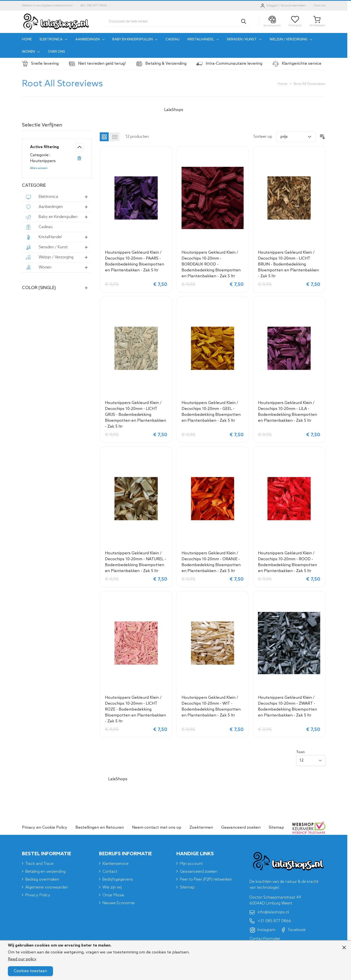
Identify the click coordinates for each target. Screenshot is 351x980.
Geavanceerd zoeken (241, 828)
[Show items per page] (311, 761)
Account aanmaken (293, 6)
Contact (110, 872)
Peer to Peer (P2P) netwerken (206, 879)
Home (283, 84)
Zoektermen (201, 828)
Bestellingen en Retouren (100, 828)
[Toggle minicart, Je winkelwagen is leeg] (318, 22)
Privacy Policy (38, 895)
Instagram (263, 930)
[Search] (244, 21)
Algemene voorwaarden (47, 887)
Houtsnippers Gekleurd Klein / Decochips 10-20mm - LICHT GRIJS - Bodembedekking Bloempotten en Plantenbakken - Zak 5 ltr (135, 415)
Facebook (293, 930)
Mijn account (191, 864)
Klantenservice (116, 864)
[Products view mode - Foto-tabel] (104, 137)
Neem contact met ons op (157, 828)
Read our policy (22, 959)
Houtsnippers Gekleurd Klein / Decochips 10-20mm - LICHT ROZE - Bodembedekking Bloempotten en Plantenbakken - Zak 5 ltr (135, 709)
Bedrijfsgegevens (118, 879)
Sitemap (276, 828)
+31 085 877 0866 (270, 921)
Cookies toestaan (30, 971)
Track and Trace (39, 864)
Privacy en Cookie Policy (45, 828)
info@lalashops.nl (269, 912)
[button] (57, 126)
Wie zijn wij (112, 887)
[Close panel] (344, 948)
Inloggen (272, 6)
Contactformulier (265, 939)
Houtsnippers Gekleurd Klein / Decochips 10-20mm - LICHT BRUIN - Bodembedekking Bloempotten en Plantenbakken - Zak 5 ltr (288, 264)
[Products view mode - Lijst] (115, 137)
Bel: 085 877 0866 (94, 6)
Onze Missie (113, 895)
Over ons (320, 6)
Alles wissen (39, 168)
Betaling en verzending (45, 872)
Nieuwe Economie (119, 903)
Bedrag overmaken (42, 879)
